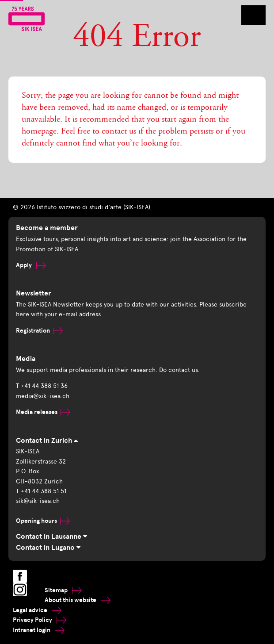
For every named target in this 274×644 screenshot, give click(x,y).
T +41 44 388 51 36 (42, 386)
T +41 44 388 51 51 (41, 491)
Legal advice (37, 610)
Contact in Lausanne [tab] (51, 537)
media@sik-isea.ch (43, 396)
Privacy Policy (40, 620)
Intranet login (39, 630)
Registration (39, 331)
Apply (31, 265)
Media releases (43, 412)
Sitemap (63, 590)
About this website (78, 600)
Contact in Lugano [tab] (48, 548)
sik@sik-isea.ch (38, 501)
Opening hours (43, 521)
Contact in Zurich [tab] (47, 441)
